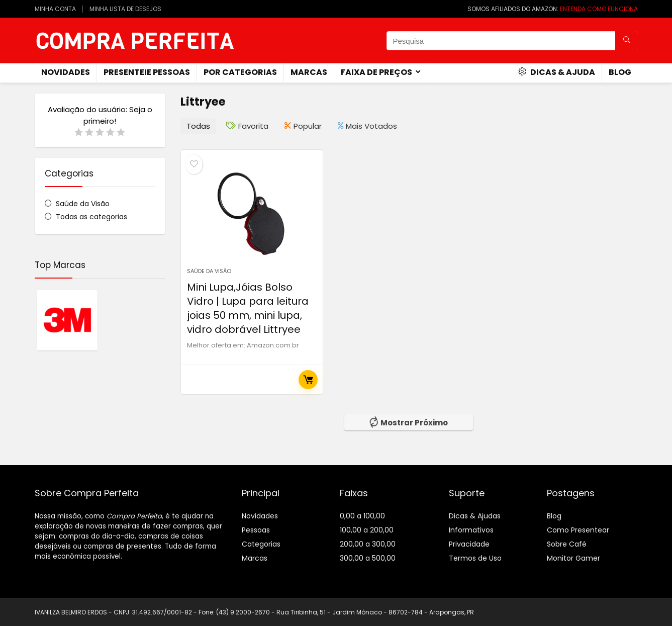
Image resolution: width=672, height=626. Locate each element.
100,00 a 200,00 (367, 530)
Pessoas (256, 530)
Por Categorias (240, 72)
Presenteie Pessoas (147, 72)
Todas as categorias (91, 217)
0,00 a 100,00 (362, 516)
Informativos (471, 530)
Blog (620, 72)
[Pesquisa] (627, 41)
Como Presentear (578, 530)
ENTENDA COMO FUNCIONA (599, 9)
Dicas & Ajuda (557, 72)
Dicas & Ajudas (475, 516)
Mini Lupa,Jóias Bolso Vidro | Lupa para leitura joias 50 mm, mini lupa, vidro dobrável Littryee (248, 308)
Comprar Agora (308, 380)
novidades (66, 72)
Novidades (260, 516)
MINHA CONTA (55, 9)
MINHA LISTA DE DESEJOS (125, 9)
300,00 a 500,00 (368, 558)
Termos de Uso (475, 558)
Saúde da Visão (83, 204)
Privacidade (469, 544)
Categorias (261, 544)
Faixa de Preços (376, 72)
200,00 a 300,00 (368, 544)
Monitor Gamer (573, 558)
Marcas (309, 72)
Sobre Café (567, 544)
